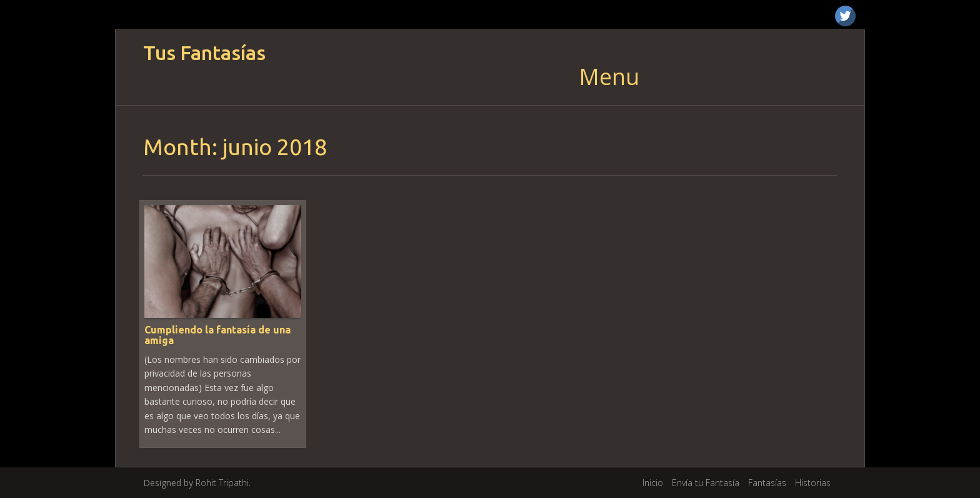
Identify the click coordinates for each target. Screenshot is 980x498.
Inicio (653, 483)
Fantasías (767, 483)
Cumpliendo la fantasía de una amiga (217, 335)
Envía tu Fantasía (706, 483)
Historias (813, 483)
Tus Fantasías (204, 53)
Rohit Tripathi (222, 483)
